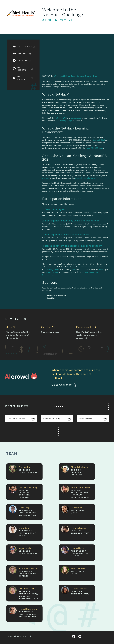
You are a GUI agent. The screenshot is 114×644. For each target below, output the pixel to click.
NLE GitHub (23, 69)
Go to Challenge (64, 385)
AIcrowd (46, 178)
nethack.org (76, 118)
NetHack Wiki (61, 118)
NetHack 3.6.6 (99, 140)
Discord (23, 53)
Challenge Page (66, 121)
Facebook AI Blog (57, 419)
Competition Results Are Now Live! (76, 76)
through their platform (85, 178)
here (73, 269)
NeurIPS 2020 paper (95, 148)
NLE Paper (23, 78)
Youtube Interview (21, 419)
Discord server (52, 272)
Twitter (23, 60)
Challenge (23, 47)
